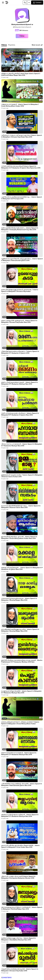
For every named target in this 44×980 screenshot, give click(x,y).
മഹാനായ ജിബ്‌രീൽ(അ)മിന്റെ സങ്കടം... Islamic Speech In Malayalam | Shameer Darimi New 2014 (21, 507)
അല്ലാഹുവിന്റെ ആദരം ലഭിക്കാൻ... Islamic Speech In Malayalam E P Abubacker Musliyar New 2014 (20, 816)
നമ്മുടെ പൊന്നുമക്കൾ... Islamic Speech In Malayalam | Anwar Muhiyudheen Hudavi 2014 (20, 105)
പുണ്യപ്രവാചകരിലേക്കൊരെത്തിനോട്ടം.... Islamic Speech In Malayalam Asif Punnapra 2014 (22, 198)
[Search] (25, 3)
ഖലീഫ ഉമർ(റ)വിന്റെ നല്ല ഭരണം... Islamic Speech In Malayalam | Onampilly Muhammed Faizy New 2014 (20, 229)
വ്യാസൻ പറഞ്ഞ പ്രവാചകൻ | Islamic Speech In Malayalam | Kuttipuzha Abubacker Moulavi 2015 (18, 877)
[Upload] (29, 3)
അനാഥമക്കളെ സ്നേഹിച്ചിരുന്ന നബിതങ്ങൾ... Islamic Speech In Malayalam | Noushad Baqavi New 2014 (22, 908)
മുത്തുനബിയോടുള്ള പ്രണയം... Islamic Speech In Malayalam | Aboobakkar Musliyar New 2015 (18, 939)
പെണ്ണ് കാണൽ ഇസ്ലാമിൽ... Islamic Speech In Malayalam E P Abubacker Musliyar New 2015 (21, 692)
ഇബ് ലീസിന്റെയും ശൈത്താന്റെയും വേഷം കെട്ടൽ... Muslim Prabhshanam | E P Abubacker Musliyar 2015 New (22, 661)
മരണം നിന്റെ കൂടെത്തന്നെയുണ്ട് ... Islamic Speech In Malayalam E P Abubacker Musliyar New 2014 (19, 383)
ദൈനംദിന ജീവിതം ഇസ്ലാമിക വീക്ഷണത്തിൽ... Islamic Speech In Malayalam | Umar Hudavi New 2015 (20, 846)
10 (11, 978)
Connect (37, 3)
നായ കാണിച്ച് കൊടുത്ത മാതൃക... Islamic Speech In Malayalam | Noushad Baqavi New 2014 (19, 599)
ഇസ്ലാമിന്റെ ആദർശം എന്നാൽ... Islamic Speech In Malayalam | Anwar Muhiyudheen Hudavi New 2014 (19, 538)
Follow (22, 36)
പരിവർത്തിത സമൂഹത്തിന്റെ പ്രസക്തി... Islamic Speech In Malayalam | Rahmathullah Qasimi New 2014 (22, 785)
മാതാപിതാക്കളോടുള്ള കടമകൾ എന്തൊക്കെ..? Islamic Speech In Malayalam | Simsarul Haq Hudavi (20, 291)
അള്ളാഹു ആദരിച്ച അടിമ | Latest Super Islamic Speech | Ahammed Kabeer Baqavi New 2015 (21, 74)
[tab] (4, 45)
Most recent (37, 45)
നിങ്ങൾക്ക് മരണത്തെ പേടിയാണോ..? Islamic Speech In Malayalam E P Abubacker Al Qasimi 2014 (20, 352)
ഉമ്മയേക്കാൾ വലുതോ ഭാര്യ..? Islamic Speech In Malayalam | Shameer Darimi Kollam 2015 (22, 476)
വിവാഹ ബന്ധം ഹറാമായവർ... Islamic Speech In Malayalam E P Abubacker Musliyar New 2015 (22, 445)
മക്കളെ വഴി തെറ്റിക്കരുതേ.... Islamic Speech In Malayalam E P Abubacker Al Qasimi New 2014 (22, 569)
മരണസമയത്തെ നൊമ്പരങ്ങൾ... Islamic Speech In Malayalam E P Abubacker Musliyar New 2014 (19, 754)
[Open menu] (3, 3)
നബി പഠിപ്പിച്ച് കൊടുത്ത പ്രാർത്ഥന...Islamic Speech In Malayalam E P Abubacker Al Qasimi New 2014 (20, 414)
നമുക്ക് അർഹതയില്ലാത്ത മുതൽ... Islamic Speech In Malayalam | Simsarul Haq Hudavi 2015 (20, 970)
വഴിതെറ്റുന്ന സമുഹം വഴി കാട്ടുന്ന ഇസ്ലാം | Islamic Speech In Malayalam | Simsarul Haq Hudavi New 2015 (22, 136)
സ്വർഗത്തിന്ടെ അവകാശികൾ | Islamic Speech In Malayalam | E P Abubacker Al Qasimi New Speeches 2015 (21, 167)
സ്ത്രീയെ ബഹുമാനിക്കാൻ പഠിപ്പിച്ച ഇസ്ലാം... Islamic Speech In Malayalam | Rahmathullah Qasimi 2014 (22, 260)
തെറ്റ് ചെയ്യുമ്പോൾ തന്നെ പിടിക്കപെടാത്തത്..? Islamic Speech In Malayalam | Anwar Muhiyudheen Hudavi (20, 723)
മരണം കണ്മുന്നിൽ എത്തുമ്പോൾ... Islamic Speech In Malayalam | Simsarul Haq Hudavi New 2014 (19, 321)
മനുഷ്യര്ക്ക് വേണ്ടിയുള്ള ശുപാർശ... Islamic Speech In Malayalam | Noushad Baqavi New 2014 (20, 630)
